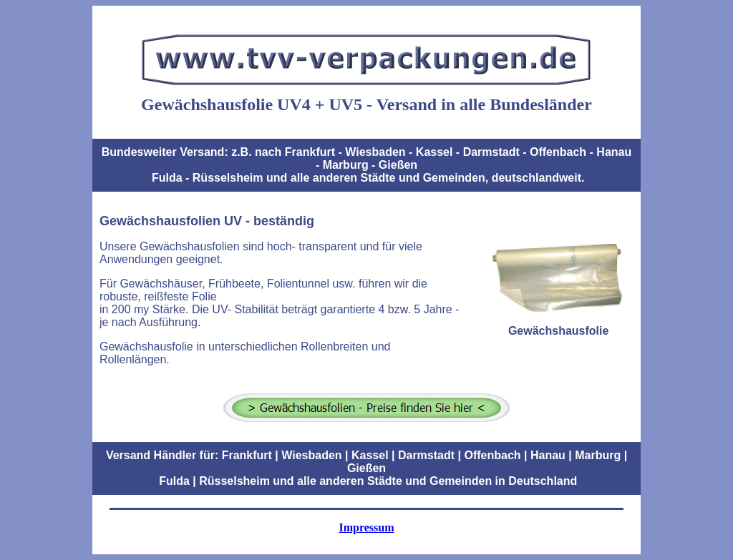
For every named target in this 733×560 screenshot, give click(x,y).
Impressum (366, 527)
